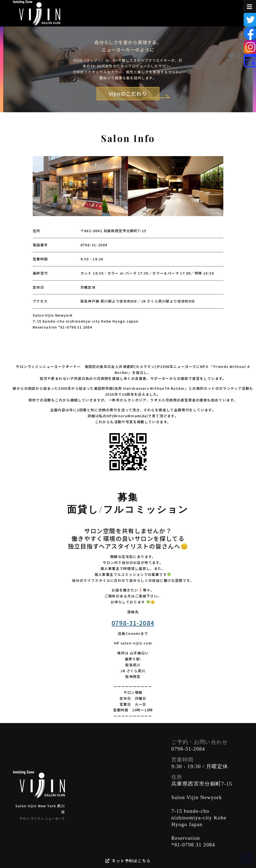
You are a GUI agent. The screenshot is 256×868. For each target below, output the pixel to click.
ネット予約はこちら (128, 861)
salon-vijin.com (136, 643)
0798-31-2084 (94, 245)
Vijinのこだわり (134, 94)
